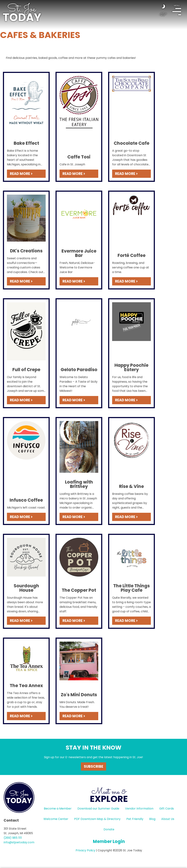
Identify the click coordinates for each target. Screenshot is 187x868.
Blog (152, 819)
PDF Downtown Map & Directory (97, 819)
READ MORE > (21, 174)
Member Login (109, 841)
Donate (109, 829)
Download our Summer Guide (98, 809)
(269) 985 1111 (13, 838)
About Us (168, 819)
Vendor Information (139, 809)
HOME (22, 12)
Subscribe (93, 766)
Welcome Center (56, 819)
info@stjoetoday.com (19, 842)
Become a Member (58, 809)
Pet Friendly (135, 819)
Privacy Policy (85, 850)
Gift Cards (167, 809)
